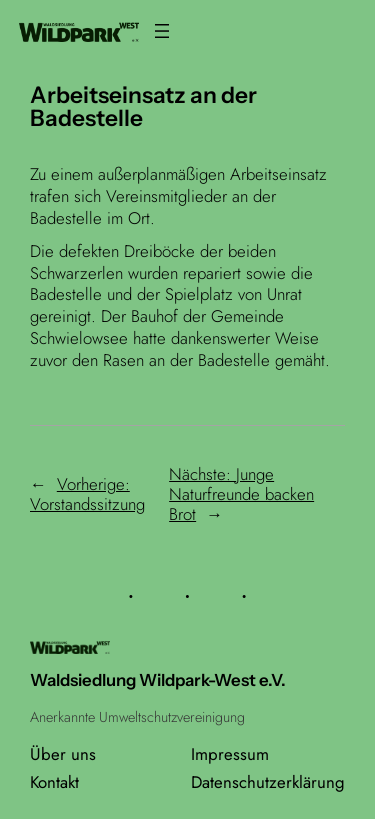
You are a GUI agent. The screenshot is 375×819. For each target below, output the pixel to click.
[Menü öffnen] (162, 31)
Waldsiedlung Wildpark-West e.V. (158, 680)
